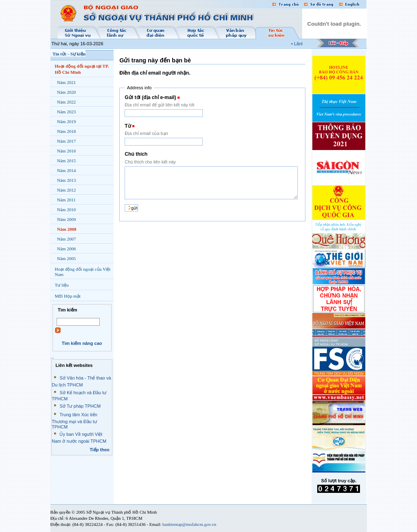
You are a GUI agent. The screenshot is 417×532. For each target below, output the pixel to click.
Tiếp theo (100, 450)
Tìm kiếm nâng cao (82, 343)
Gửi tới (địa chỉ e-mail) (150, 97)
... (52, 357)
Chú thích (136, 154)
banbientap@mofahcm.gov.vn (189, 524)
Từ (128, 126)
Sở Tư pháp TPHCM (80, 406)
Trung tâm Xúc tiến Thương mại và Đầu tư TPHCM (75, 421)
